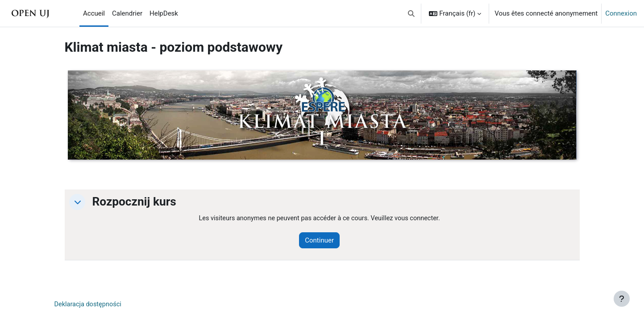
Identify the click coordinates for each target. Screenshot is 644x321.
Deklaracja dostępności (89, 305)
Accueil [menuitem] (94, 13)
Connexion (621, 13)
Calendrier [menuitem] (127, 13)
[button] (411, 13)
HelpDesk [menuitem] (164, 13)
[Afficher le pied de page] (622, 299)
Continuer (324, 241)
